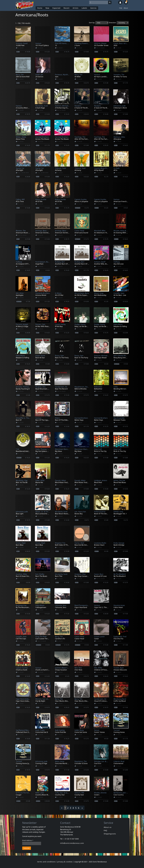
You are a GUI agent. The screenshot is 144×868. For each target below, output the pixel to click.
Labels (84, 8)
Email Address (28, 840)
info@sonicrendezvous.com (72, 843)
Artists (76, 8)
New (47, 8)
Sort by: (92, 23)
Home (40, 8)
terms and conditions (46, 862)
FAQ (121, 8)
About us (108, 827)
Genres (93, 8)
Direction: (113, 23)
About (126, 8)
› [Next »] (82, 808)
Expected (56, 8)
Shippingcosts (110, 834)
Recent (67, 8)
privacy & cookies (65, 862)
